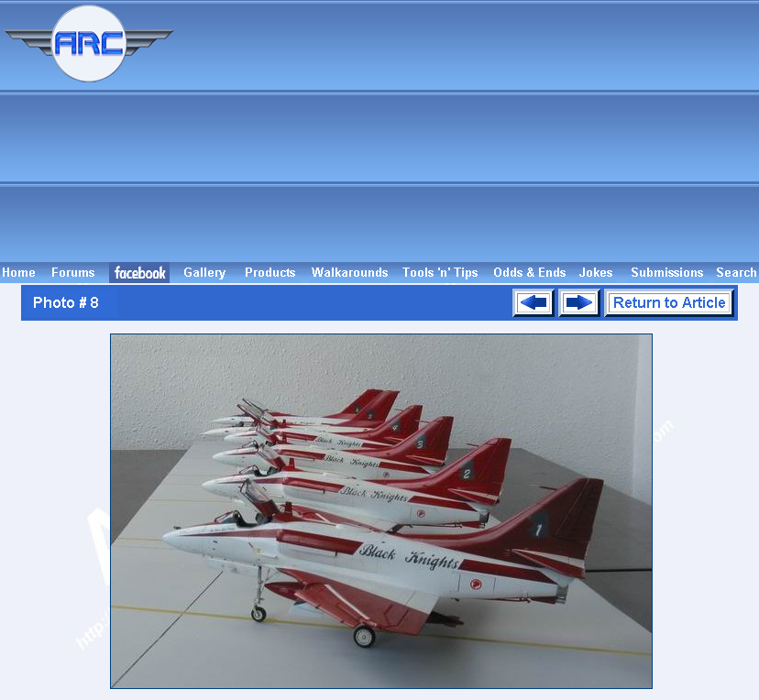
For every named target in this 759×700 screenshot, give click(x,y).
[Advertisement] (470, 131)
